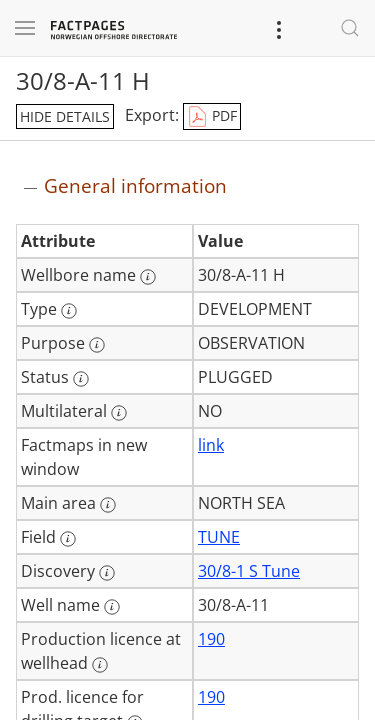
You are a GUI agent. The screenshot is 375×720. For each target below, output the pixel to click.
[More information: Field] (68, 539)
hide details (65, 116)
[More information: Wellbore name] (148, 277)
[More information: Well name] (112, 607)
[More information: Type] (69, 311)
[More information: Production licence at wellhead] (100, 665)
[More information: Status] (81, 379)
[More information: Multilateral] (119, 413)
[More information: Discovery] (107, 573)
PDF (212, 117)
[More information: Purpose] (97, 345)
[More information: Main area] (108, 505)
